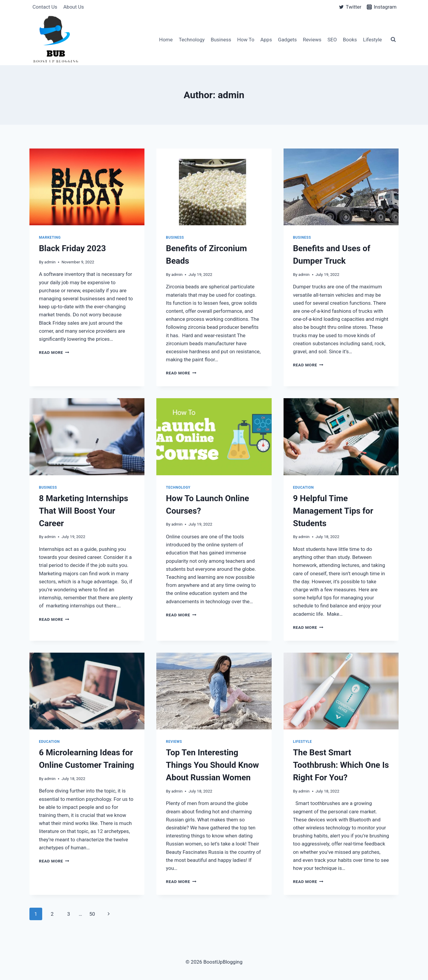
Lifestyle (372, 40)
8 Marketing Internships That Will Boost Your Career (84, 511)
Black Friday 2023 (72, 248)
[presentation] (87, 187)
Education (303, 487)
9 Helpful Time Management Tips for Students (333, 511)
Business (221, 40)
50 (92, 914)
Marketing (50, 237)
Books (350, 40)
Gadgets (287, 40)
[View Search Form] (393, 40)
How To (246, 40)
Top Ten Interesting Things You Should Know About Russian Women (212, 765)
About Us (74, 7)
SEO (332, 40)
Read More (54, 352)
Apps (266, 40)
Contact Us (45, 7)
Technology (192, 40)
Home (166, 40)
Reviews (312, 40)
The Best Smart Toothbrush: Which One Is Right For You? (341, 765)
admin (50, 262)
